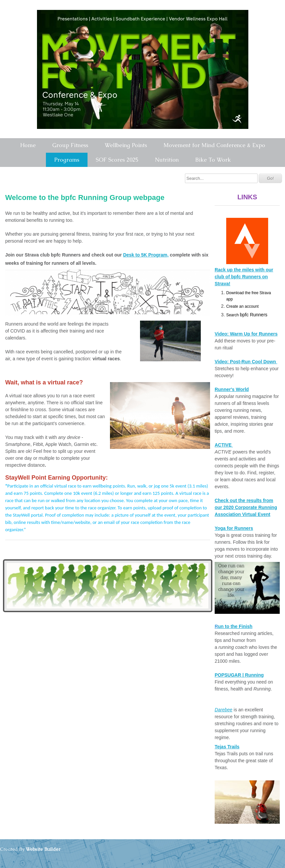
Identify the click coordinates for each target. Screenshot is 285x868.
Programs (67, 160)
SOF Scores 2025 (117, 160)
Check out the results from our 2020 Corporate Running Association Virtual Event (246, 507)
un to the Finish (235, 626)
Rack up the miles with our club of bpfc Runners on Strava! (244, 277)
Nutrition (167, 160)
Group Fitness (70, 145)
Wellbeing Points (126, 145)
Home (28, 145)
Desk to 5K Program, (146, 255)
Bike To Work (213, 160)
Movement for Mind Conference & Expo (214, 145)
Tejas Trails (227, 747)
